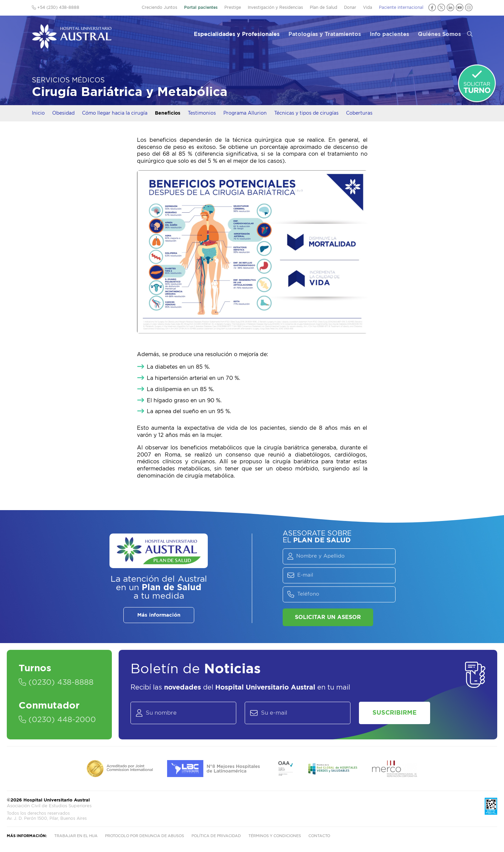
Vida (368, 7)
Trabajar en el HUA (76, 836)
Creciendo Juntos (159, 7)
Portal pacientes (201, 7)
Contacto (319, 836)
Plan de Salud (324, 7)
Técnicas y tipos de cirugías (306, 113)
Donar (350, 7)
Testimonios (202, 113)
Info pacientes (389, 34)
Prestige (233, 7)
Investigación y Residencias (275, 7)
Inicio (38, 113)
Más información (159, 615)
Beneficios (168, 113)
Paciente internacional (401, 7)
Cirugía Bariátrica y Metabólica (130, 92)
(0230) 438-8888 (56, 682)
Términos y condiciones (275, 836)
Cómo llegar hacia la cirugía (115, 113)
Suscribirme (395, 713)
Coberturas (359, 113)
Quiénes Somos (439, 34)
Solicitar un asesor (328, 617)
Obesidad (63, 113)
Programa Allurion (245, 113)
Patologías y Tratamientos (325, 34)
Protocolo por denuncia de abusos (145, 836)
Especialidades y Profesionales (237, 34)
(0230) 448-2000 (57, 720)
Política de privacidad (216, 836)
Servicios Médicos (68, 80)
